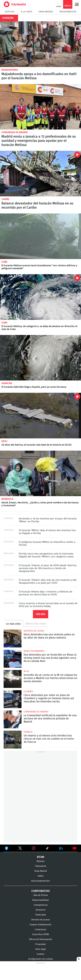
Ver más (41, 614)
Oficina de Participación (41, 939)
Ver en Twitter (20, 849)
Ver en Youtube (75, 848)
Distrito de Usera (34, 631)
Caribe (5, 199)
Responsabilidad (40, 900)
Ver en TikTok (47, 849)
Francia (28, 732)
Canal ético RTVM (40, 934)
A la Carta (26, 12)
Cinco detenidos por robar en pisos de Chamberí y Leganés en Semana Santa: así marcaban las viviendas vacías (13, 699)
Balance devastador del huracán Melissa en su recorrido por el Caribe (40, 174)
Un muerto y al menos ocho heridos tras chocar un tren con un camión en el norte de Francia (13, 740)
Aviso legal (41, 949)
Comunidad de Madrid (15, 132)
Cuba (4, 262)
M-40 (26, 671)
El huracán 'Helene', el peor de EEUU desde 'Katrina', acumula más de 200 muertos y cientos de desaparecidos (48, 568)
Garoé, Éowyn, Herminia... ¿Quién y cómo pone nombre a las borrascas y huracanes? (40, 473)
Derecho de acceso (41, 920)
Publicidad (41, 915)
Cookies (40, 954)
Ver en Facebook (6, 849)
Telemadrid (41, 866)
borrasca (7, 499)
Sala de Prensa (41, 895)
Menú (77, 4)
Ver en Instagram (34, 848)
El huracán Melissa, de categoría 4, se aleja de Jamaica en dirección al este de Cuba (40, 297)
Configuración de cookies (40, 959)
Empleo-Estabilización (41, 925)
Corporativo (41, 891)
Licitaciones (40, 930)
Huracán (7, 383)
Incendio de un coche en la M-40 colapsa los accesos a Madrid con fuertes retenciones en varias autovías (13, 679)
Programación (68, 12)
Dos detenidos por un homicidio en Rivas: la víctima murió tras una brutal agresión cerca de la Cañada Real (13, 659)
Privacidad (40, 944)
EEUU (4, 441)
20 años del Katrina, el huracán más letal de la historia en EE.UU (40, 416)
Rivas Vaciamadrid (34, 651)
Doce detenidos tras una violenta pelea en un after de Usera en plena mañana (13, 639)
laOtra (41, 876)
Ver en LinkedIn (61, 848)
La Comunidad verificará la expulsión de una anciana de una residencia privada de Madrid (13, 719)
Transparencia (41, 905)
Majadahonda (10, 70)
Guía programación (40, 881)
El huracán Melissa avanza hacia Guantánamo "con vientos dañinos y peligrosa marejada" (40, 236)
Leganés (28, 692)
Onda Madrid (46, 12)
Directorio (41, 910)
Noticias (10, 12)
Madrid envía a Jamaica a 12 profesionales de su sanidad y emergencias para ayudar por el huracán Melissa (40, 107)
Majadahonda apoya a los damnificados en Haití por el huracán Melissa (40, 44)
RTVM (41, 857)
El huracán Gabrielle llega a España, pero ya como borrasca (40, 358)
